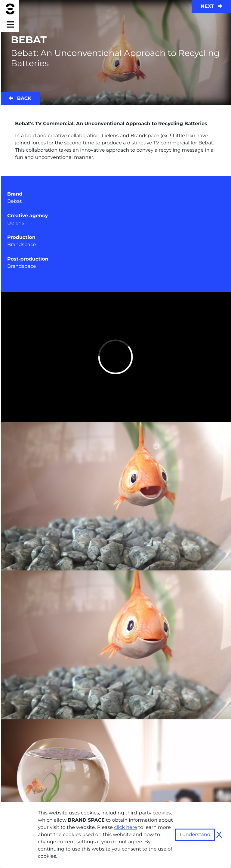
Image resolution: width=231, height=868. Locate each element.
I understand (195, 835)
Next (211, 6)
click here (126, 828)
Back (20, 99)
